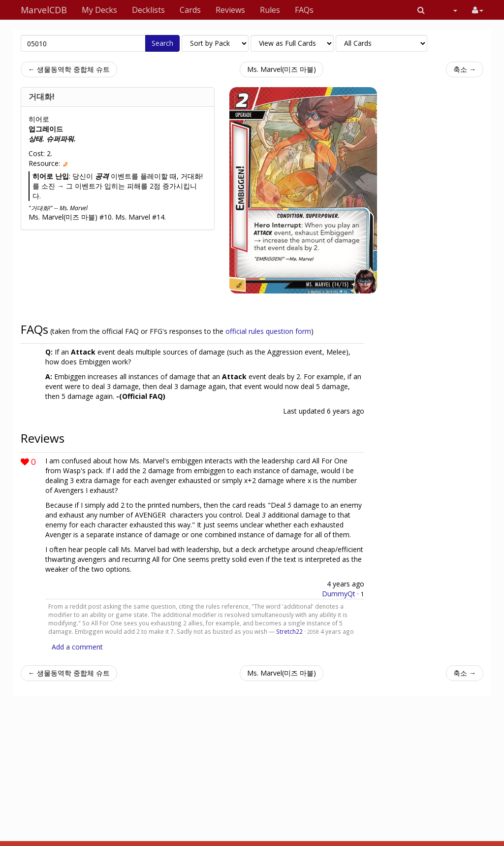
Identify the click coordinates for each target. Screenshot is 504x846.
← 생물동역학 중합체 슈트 (69, 69)
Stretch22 (289, 631)
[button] (421, 10)
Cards (190, 10)
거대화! (42, 97)
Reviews (230, 10)
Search (162, 43)
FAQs (304, 10)
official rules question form (268, 331)
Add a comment (77, 647)
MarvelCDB (44, 10)
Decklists (148, 10)
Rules (270, 10)
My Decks (99, 10)
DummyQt (339, 594)
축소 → (465, 69)
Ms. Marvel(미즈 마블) (282, 69)
